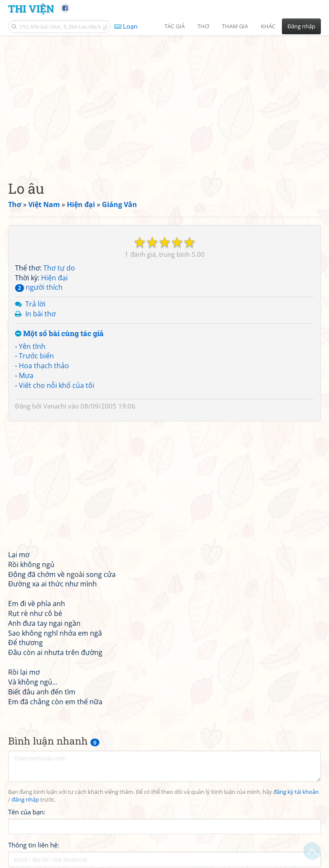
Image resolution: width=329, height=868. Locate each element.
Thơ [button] (203, 26)
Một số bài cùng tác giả (59, 334)
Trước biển (36, 356)
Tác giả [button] (175, 26)
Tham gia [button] (235, 26)
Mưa (26, 375)
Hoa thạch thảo (44, 366)
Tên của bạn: (27, 812)
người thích (39, 287)
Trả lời (35, 304)
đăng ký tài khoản (296, 792)
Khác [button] (268, 26)
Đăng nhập (301, 26)
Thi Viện (31, 8)
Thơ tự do (59, 268)
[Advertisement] (164, 101)
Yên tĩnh (32, 346)
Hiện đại (54, 278)
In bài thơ (40, 314)
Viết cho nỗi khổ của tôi (57, 385)
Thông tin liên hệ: (34, 845)
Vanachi (55, 406)
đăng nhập (25, 800)
